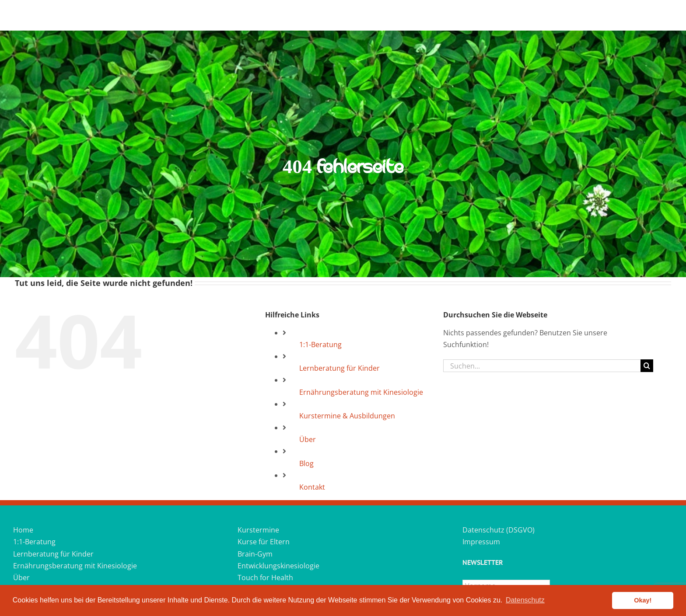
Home (23, 530)
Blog (306, 463)
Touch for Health (265, 578)
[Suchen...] (542, 366)
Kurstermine (258, 530)
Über (308, 439)
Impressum (481, 542)
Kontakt (312, 487)
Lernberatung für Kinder (339, 368)
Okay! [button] (643, 600)
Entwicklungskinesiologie (278, 566)
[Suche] (647, 366)
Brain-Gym (255, 554)
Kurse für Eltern (264, 542)
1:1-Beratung (320, 345)
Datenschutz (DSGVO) (499, 530)
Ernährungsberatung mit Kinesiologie (361, 392)
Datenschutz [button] (525, 600)
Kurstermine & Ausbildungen (347, 416)
